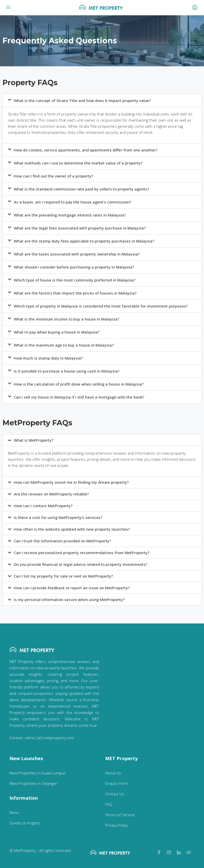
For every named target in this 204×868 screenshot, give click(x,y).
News (14, 812)
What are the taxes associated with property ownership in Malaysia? (77, 254)
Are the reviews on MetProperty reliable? (51, 494)
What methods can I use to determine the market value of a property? (78, 163)
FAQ (109, 804)
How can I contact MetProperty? (43, 506)
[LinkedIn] (180, 852)
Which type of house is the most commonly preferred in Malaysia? (75, 280)
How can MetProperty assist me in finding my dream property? (71, 482)
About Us (113, 773)
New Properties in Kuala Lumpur (38, 773)
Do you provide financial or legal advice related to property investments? (81, 564)
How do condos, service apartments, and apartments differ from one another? (86, 150)
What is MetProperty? (34, 440)
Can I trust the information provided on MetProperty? (62, 541)
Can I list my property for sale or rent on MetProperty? (63, 576)
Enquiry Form (117, 783)
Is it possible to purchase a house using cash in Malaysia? (67, 371)
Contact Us (115, 794)
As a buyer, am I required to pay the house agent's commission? (73, 202)
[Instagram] (170, 852)
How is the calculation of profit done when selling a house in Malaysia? (79, 384)
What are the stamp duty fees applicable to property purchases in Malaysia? (84, 241)
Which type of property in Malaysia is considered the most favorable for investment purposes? (101, 306)
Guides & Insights (25, 823)
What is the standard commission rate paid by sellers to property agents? (81, 189)
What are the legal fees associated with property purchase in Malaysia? (80, 228)
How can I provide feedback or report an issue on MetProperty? (72, 588)
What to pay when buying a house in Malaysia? (57, 332)
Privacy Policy (117, 825)
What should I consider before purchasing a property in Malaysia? (74, 267)
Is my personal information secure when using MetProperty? (69, 599)
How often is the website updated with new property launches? (72, 529)
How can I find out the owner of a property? (53, 176)
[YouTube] (190, 852)
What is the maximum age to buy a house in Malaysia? (64, 345)
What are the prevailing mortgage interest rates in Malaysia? (70, 215)
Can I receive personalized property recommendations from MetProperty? (82, 553)
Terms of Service (120, 815)
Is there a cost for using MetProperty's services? (58, 517)
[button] (102, 100)
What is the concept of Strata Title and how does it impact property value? (82, 100)
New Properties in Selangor (33, 783)
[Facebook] (160, 852)
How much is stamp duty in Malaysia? (48, 358)
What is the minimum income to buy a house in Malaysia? (67, 319)
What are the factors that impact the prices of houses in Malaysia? (75, 293)
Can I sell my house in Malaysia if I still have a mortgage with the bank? (79, 397)
